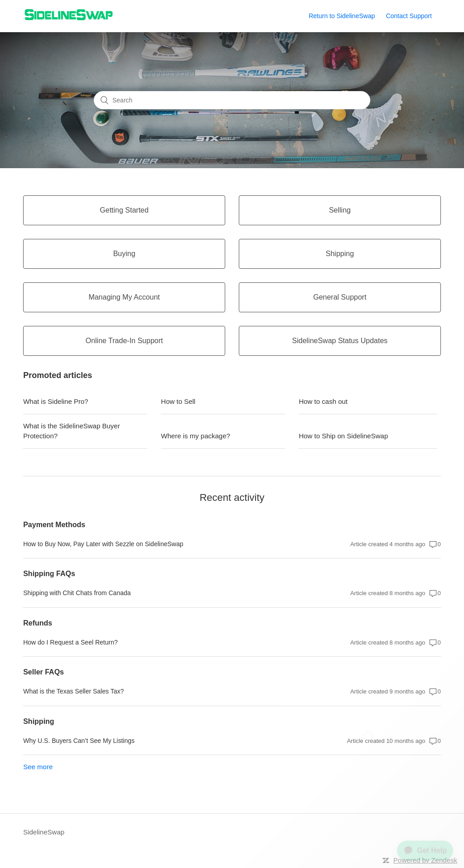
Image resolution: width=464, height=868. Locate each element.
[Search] (232, 100)
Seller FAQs (43, 672)
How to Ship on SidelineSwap (343, 436)
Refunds (38, 623)
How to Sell (178, 401)
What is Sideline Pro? (56, 401)
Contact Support (409, 16)
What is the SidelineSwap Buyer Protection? (71, 431)
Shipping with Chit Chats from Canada (77, 593)
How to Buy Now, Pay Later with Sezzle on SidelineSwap (103, 544)
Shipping (39, 721)
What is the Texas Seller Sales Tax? (73, 691)
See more (38, 767)
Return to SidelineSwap (342, 16)
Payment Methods (54, 525)
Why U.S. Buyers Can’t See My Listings (79, 741)
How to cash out (323, 401)
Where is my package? (196, 436)
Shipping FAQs (49, 574)
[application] (421, 847)
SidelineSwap (44, 832)
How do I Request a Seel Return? (70, 642)
